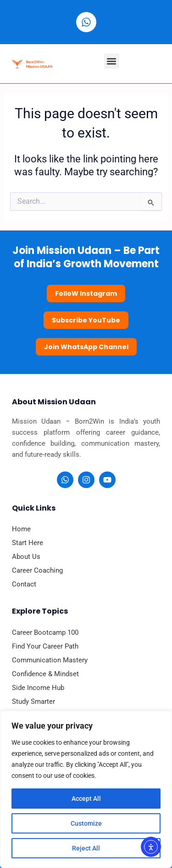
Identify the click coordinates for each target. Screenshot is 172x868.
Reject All (86, 848)
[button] (112, 61)
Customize (86, 823)
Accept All (86, 799)
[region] (86, 789)
